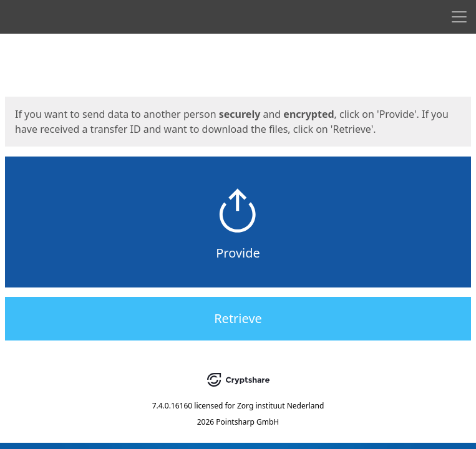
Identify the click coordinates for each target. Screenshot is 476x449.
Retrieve (238, 318)
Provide (238, 253)
